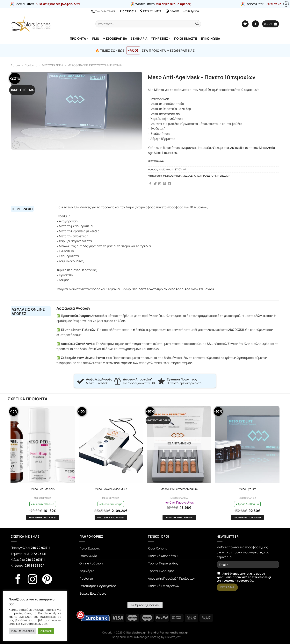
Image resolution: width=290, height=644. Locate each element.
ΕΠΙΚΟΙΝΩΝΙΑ (210, 39)
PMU (96, 39)
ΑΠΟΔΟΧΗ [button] (46, 631)
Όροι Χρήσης (158, 548)
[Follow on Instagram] (33, 580)
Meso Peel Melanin (43, 489)
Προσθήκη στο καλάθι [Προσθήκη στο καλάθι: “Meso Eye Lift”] (247, 517)
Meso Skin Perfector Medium (179, 489)
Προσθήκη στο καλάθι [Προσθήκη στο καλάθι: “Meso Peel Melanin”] (43, 517)
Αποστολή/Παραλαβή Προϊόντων (171, 578)
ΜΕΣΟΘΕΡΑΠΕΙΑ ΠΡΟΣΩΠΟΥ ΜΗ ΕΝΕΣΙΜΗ (95, 65)
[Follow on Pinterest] (47, 580)
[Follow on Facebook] (18, 580)
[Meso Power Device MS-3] (111, 445)
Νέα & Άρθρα (191, 11)
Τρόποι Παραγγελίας (163, 563)
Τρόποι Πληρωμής (161, 571)
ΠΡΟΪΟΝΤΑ (79, 39)
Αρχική (15, 65)
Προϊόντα (31, 65)
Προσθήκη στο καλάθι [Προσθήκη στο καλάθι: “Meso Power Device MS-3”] (111, 517)
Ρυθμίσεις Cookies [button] (145, 605)
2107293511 (236, 330)
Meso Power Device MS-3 (111, 489)
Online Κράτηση (91, 563)
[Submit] (197, 24)
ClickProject (173, 637)
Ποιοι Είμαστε (90, 548)
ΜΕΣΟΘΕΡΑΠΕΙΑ (115, 39)
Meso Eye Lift (247, 489)
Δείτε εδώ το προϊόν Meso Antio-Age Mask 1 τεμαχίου (176, 289)
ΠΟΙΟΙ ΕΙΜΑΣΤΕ (186, 39)
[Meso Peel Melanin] (43, 445)
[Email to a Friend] (160, 184)
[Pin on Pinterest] (164, 184)
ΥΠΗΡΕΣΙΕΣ (161, 39)
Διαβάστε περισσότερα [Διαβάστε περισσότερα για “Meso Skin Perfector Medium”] (179, 517)
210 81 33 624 (35, 565)
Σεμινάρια (87, 571)
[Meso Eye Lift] (247, 445)
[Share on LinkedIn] (169, 184)
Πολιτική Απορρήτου (163, 556)
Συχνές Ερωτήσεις (93, 593)
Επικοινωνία (88, 556)
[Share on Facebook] (150, 184)
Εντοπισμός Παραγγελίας (98, 586)
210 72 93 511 (40, 548)
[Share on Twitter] (155, 184)
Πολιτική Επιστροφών (164, 586)
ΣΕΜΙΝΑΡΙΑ (139, 39)
